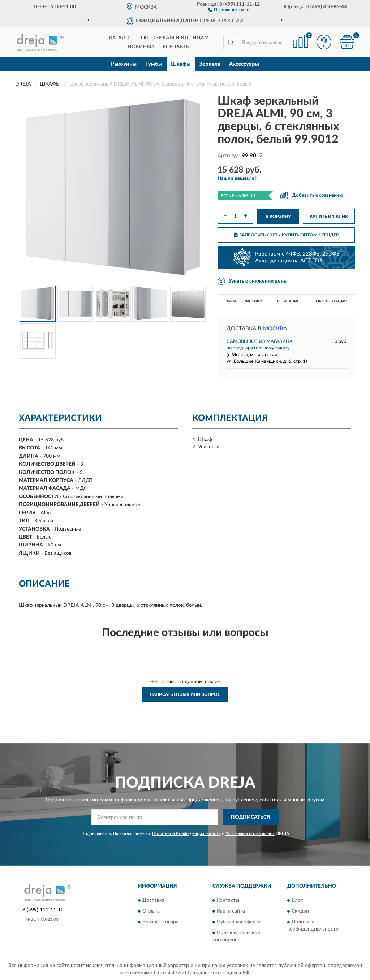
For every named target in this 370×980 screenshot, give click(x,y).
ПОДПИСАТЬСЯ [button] (251, 817)
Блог (297, 900)
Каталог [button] (121, 38)
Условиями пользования (250, 833)
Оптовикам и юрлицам (175, 38)
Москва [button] (275, 329)
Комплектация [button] (330, 301)
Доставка (153, 900)
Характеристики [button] (244, 301)
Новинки (141, 47)
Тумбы (154, 64)
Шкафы (181, 64)
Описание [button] (288, 301)
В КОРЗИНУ (278, 217)
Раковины (124, 64)
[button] (229, 9)
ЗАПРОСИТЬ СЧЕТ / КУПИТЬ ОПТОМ (286, 235)
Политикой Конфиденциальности (186, 833)
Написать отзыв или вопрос (185, 694)
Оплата (151, 911)
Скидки (300, 911)
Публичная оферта (239, 922)
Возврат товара (160, 922)
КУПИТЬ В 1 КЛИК (329, 217)
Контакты (177, 47)
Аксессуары (244, 64)
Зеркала (210, 64)
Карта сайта (231, 911)
